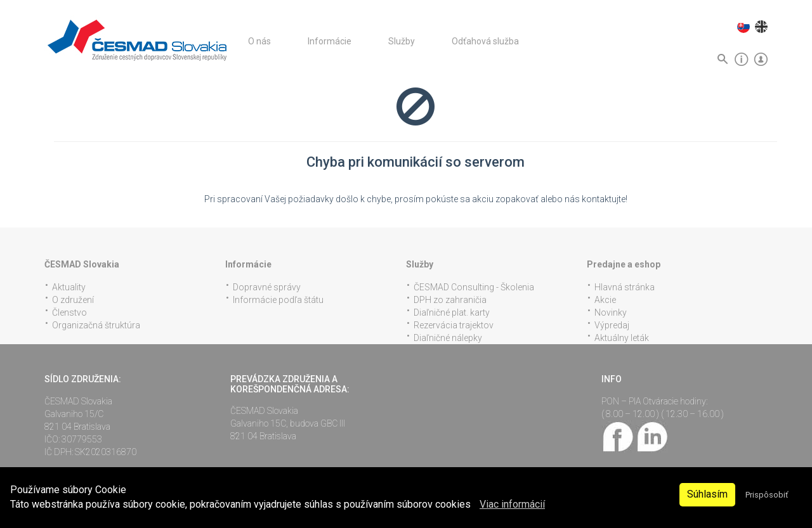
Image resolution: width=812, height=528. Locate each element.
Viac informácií (512, 504)
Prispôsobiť (767, 495)
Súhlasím (707, 494)
